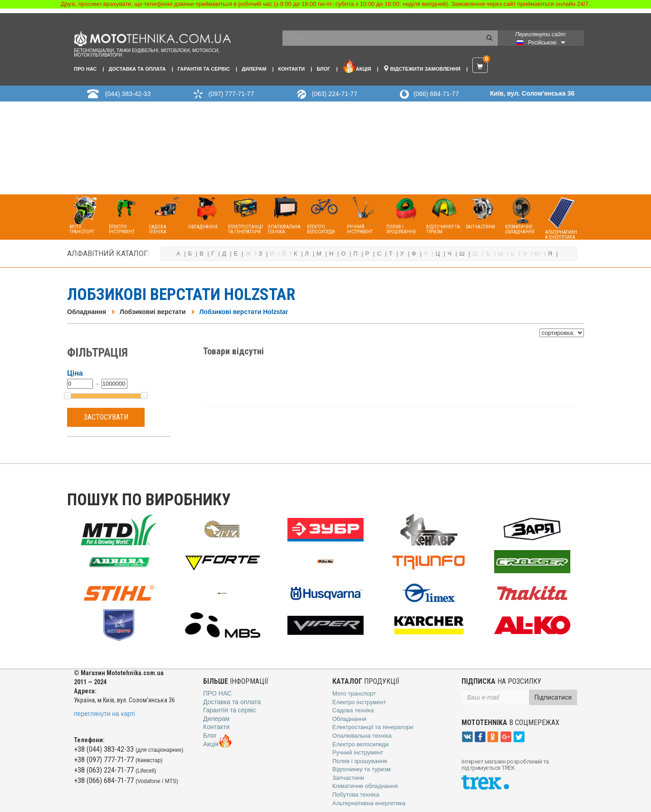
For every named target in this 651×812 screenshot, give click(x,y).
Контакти (291, 69)
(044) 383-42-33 (128, 94)
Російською (542, 43)
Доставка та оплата (137, 69)
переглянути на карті (104, 714)
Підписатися (553, 697)
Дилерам (254, 69)
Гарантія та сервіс (204, 69)
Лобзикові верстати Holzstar (244, 312)
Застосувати (106, 417)
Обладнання (87, 312)
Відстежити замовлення (422, 68)
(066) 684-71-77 (436, 94)
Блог (323, 69)
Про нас (85, 69)
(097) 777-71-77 (231, 94)
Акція (357, 66)
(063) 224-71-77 (335, 94)
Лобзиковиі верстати (153, 312)
